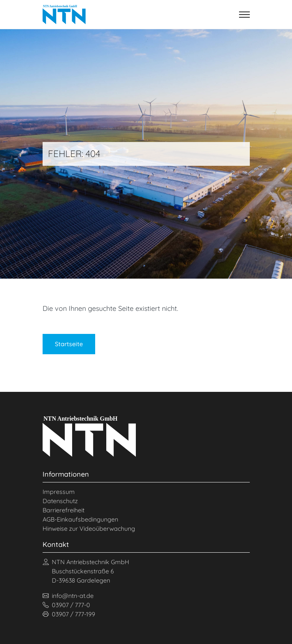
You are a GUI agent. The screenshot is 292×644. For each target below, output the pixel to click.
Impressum (59, 492)
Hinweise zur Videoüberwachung (89, 528)
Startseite (69, 344)
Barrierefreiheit (64, 510)
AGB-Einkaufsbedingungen (80, 519)
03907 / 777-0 (66, 605)
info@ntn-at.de (68, 596)
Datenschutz (60, 501)
